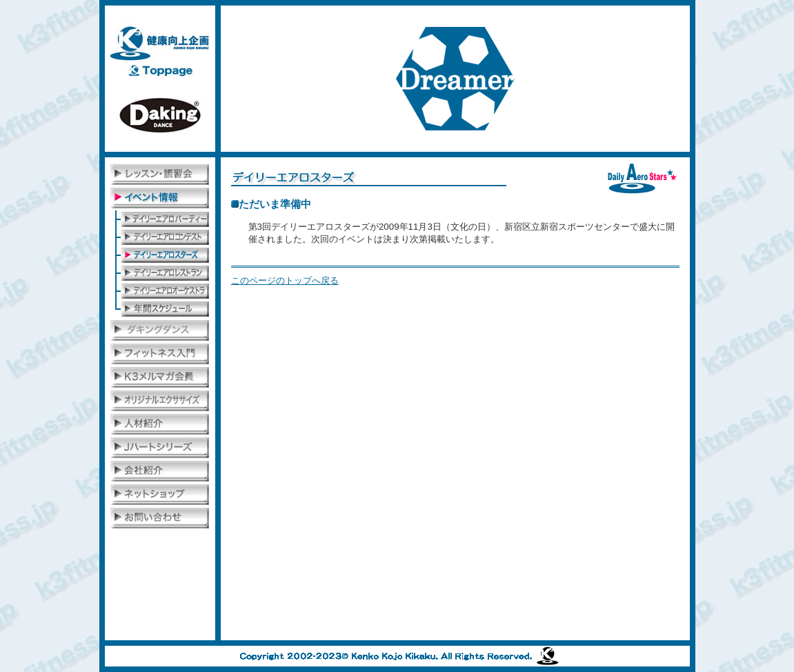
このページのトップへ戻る (285, 280)
